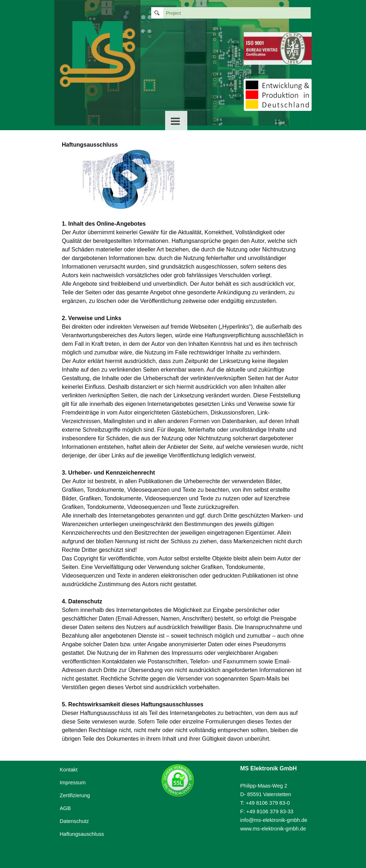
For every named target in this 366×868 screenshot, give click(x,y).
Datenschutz (74, 821)
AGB (65, 808)
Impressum (73, 783)
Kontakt (69, 770)
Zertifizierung (75, 795)
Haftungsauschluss (82, 834)
